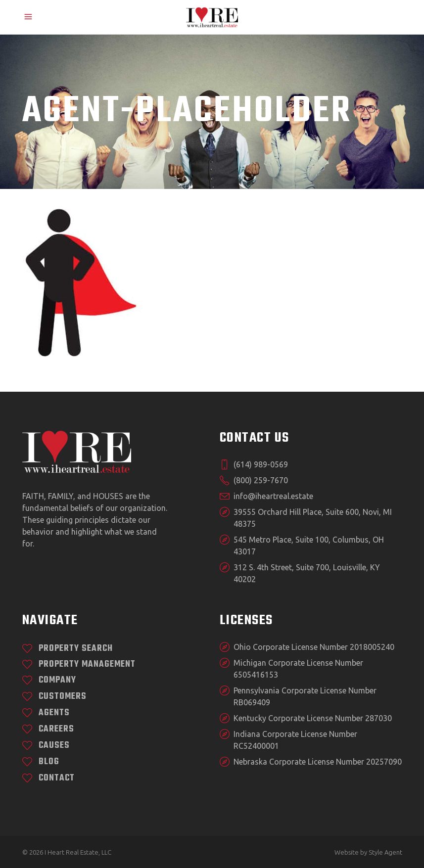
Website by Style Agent (368, 852)
